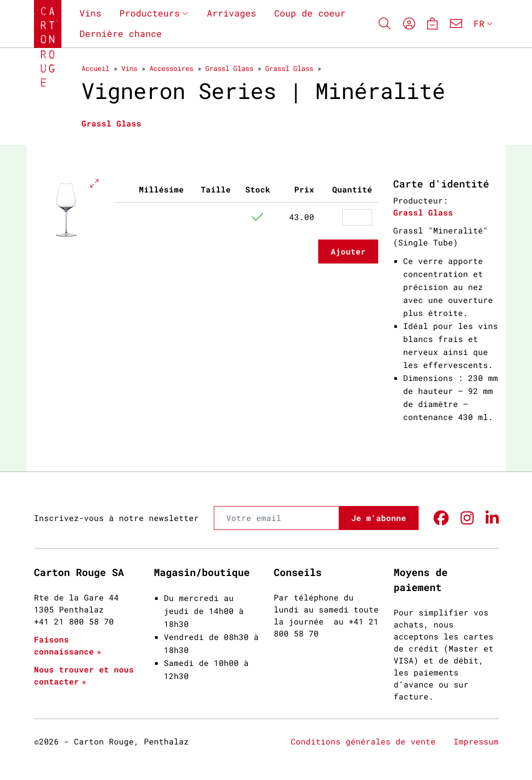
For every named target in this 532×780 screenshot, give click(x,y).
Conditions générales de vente (363, 741)
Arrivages (232, 13)
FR (479, 23)
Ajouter (348, 251)
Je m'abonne (379, 518)
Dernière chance (121, 33)
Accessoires (171, 68)
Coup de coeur (310, 13)
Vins (90, 13)
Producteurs (150, 13)
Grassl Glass (229, 68)
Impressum (476, 741)
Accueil (95, 68)
